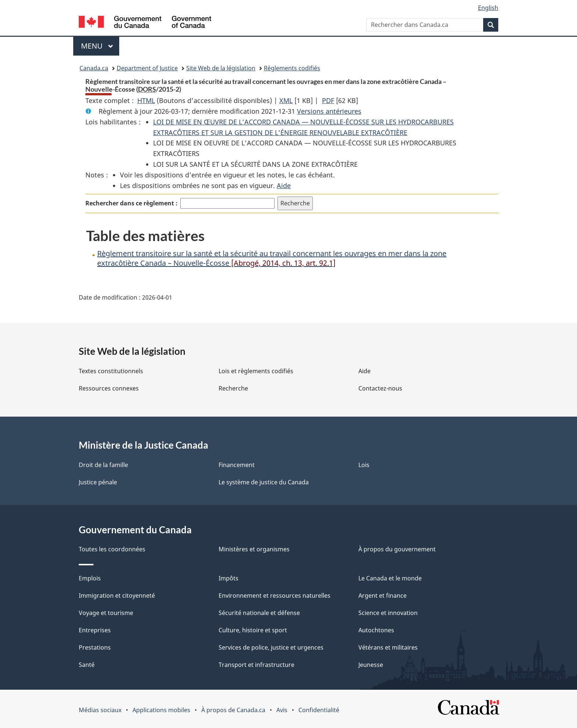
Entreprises (95, 630)
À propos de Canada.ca (233, 710)
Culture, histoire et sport (253, 630)
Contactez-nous (380, 388)
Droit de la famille (103, 465)
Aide (284, 185)
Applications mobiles (161, 710)
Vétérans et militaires (388, 647)
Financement (237, 465)
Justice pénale (98, 482)
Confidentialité (319, 710)
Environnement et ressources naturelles (275, 596)
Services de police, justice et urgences (271, 647)
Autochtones (376, 630)
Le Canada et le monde (390, 578)
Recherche (233, 388)
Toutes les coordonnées (112, 549)
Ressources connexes (109, 388)
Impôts (229, 578)
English (488, 8)
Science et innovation (388, 613)
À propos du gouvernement (397, 549)
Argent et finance (383, 596)
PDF (328, 100)
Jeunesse (371, 665)
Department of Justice (147, 68)
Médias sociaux (100, 710)
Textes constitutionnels (111, 371)
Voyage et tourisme (106, 613)
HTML (146, 100)
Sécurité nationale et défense (259, 613)
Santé (87, 665)
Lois (364, 465)
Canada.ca (94, 68)
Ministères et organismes (254, 549)
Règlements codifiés (292, 68)
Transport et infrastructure (256, 665)
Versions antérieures (329, 111)
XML (286, 100)
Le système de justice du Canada (264, 482)
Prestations (95, 647)
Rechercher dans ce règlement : (131, 203)
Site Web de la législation (221, 68)
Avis (282, 710)
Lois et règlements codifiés (256, 371)
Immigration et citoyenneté (117, 596)
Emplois (90, 578)
